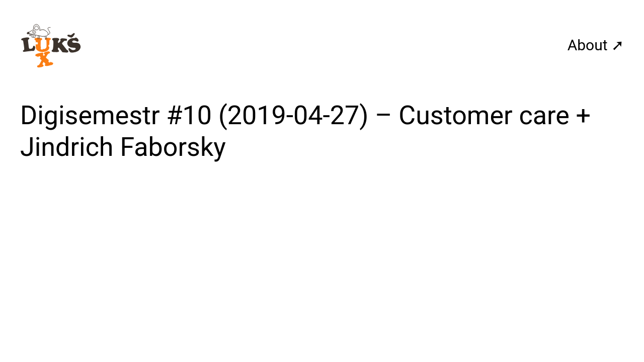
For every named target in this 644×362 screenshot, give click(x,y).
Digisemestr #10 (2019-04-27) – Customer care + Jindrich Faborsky (305, 131)
